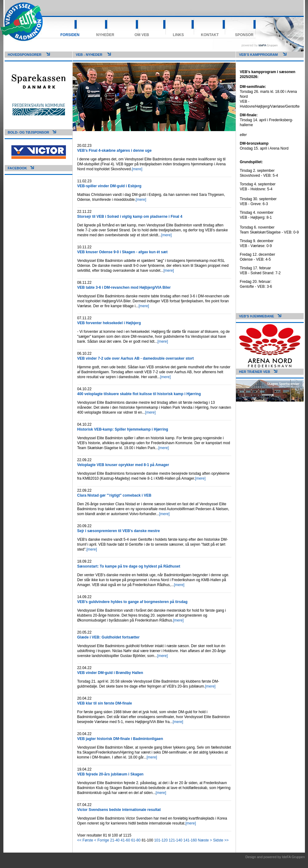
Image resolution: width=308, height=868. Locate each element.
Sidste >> (221, 840)
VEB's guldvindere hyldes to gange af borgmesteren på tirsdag (132, 602)
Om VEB (142, 35)
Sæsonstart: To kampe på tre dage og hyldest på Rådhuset (129, 566)
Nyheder (105, 35)
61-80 (136, 840)
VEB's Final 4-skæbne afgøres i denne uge (115, 151)
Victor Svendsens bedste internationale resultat (119, 810)
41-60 (126, 840)
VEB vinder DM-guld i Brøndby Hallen (110, 673)
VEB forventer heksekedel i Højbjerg (109, 323)
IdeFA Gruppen (294, 857)
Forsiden (70, 35)
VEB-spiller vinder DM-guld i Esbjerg (109, 186)
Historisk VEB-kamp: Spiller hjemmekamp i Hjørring (123, 429)
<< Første (85, 840)
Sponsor (244, 35)
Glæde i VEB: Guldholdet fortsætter (109, 637)
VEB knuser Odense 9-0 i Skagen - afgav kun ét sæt (122, 252)
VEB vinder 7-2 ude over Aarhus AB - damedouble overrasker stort (136, 358)
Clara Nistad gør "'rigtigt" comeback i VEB (114, 495)
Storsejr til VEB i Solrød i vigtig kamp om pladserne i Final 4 (130, 217)
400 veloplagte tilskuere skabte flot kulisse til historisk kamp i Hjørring (139, 394)
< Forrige (102, 840)
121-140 (176, 840)
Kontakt (210, 35)
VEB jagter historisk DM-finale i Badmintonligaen (120, 739)
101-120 (161, 840)
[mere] (137, 169)
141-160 (190, 840)
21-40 (115, 840)
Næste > (205, 840)
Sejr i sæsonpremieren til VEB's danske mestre (119, 531)
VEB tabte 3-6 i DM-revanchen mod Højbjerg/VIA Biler (124, 287)
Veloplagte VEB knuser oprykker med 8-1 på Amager (123, 465)
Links (178, 35)
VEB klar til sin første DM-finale (105, 703)
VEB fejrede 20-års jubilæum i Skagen (110, 774)
